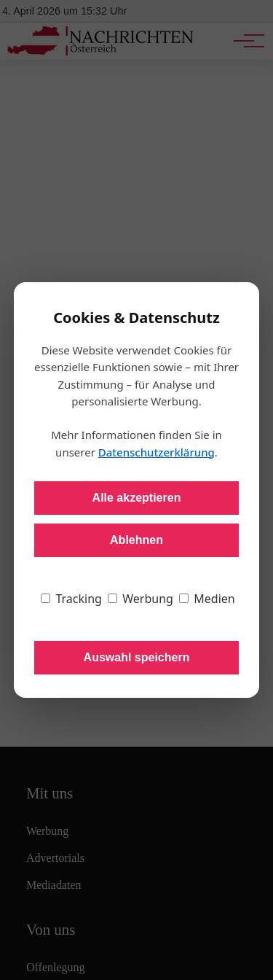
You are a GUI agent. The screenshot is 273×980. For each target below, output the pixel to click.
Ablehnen (136, 540)
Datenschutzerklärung (157, 452)
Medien (207, 599)
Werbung (141, 599)
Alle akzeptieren (137, 498)
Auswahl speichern (137, 657)
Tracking (71, 599)
